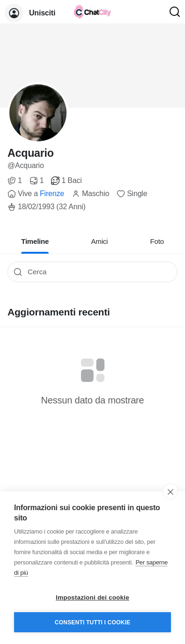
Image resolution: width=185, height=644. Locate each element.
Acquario (31, 153)
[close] (170, 491)
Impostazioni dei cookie (92, 597)
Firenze (52, 194)
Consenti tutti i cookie (92, 622)
